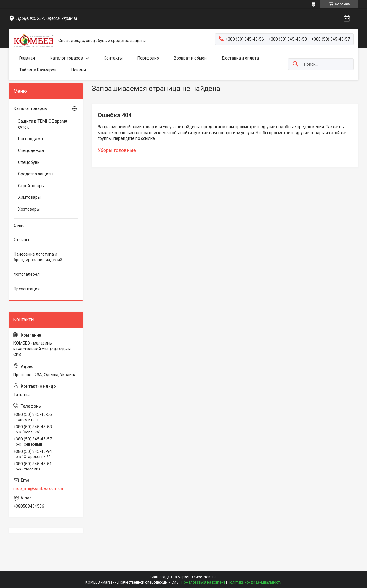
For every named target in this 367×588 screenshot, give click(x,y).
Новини (79, 70)
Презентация (27, 289)
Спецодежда (31, 150)
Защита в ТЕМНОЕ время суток (43, 124)
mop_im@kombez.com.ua (38, 488)
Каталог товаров (66, 58)
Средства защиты (36, 174)
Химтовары (29, 197)
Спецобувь (29, 162)
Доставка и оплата (240, 58)
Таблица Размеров (38, 70)
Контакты (113, 58)
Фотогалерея (27, 274)
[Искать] (295, 64)
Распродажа (31, 139)
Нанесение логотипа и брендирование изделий (38, 257)
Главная (27, 58)
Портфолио (148, 58)
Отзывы (21, 240)
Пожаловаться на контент (203, 582)
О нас (19, 225)
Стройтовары (31, 186)
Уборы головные (117, 150)
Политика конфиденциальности (255, 582)
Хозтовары (29, 209)
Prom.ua (210, 577)
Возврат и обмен (190, 58)
